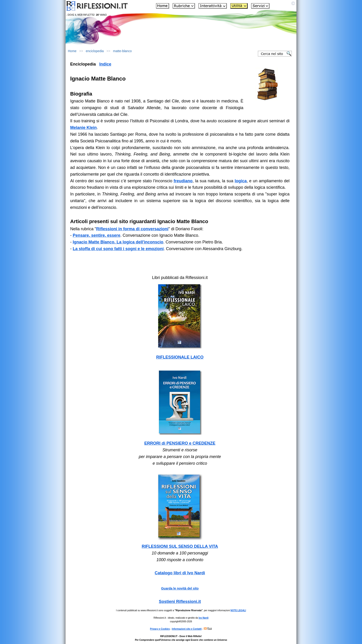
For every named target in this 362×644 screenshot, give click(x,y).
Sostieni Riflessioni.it (180, 602)
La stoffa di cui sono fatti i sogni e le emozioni (118, 249)
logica (241, 181)
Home (72, 51)
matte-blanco (122, 51)
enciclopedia (95, 51)
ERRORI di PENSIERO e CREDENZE (180, 443)
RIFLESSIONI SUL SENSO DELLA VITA (180, 546)
